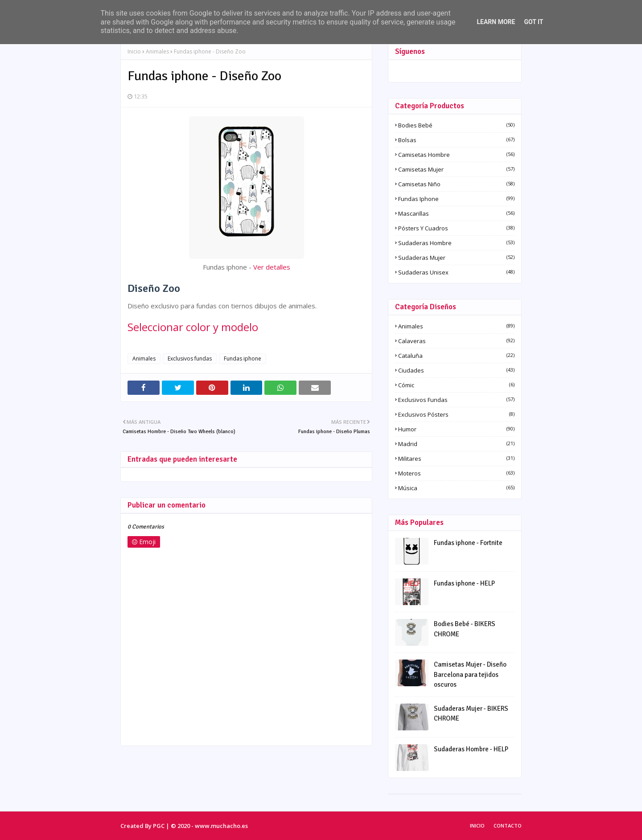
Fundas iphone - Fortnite (468, 543)
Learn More (496, 22)
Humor (456, 429)
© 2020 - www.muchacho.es (209, 826)
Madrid (456, 444)
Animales (157, 51)
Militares (456, 459)
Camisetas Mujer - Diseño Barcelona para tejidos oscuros (470, 674)
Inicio (134, 51)
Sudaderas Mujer (456, 258)
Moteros (456, 473)
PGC (159, 826)
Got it (533, 22)
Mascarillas (456, 213)
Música (456, 488)
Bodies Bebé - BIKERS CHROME (465, 629)
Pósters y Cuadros (456, 228)
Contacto (508, 826)
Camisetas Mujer (456, 169)
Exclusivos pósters (456, 414)
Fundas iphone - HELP (464, 583)
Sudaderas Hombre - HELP (471, 749)
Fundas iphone (243, 359)
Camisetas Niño (456, 184)
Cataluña (456, 356)
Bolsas (456, 140)
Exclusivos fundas (190, 359)
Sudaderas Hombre (456, 243)
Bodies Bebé (456, 125)
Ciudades (456, 370)
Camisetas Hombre (456, 155)
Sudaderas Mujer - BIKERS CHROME (471, 714)
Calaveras (456, 341)
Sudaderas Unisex (456, 272)
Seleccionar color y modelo (193, 327)
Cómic (456, 385)
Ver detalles (272, 267)
